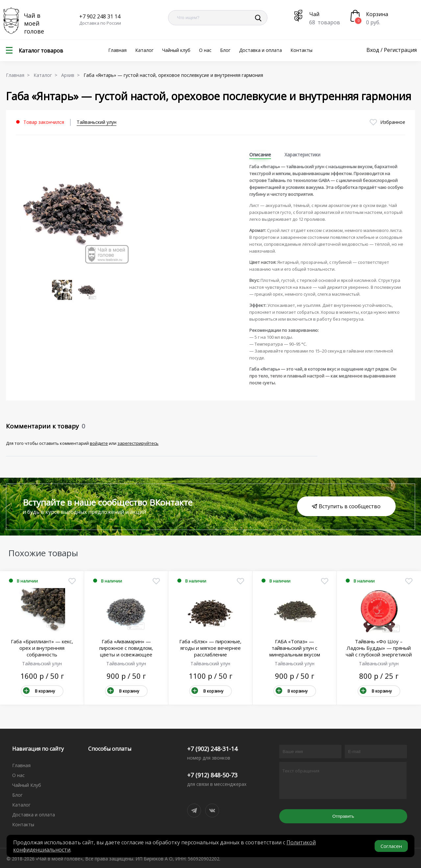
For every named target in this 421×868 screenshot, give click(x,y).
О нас (205, 50)
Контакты (301, 50)
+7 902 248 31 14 (100, 16)
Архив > (72, 75)
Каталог (144, 50)
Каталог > (47, 75)
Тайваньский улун (97, 122)
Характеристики (302, 155)
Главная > (19, 75)
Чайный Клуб (27, 785)
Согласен (391, 846)
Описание (260, 155)
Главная (117, 50)
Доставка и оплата (260, 50)
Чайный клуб (176, 50)
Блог (225, 50)
